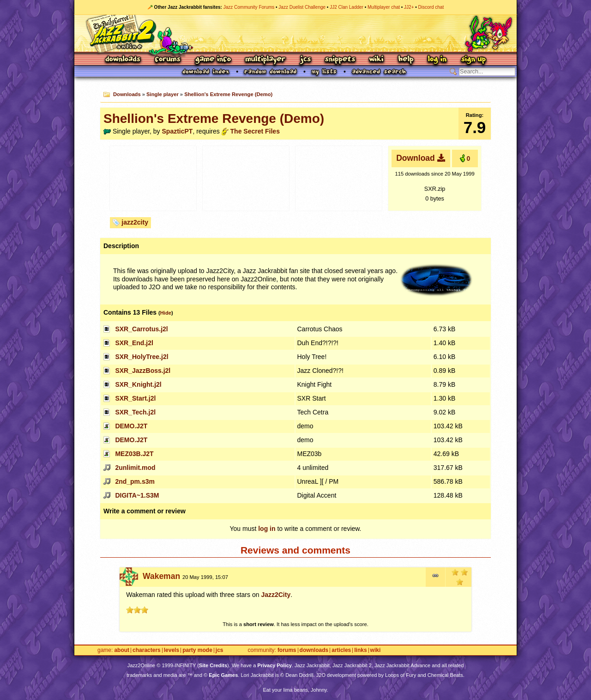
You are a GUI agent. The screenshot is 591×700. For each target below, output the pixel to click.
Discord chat (431, 7)
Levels (172, 650)
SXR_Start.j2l (135, 398)
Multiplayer (265, 60)
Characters (147, 650)
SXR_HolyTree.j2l (142, 357)
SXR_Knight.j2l (138, 384)
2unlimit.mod (135, 468)
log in (267, 529)
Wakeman (161, 576)
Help (406, 60)
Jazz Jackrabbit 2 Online (295, 33)
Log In (437, 60)
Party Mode (197, 650)
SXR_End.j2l (134, 343)
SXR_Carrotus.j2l (141, 329)
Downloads (124, 60)
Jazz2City (276, 595)
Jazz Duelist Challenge (302, 7)
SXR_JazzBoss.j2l (143, 371)
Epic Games (223, 675)
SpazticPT (178, 131)
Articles (341, 650)
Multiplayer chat (384, 7)
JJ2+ (409, 7)
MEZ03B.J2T (134, 454)
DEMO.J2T (131, 426)
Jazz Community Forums (249, 7)
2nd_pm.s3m (135, 481)
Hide (166, 313)
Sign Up (473, 60)
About (122, 650)
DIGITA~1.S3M (137, 495)
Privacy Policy (274, 665)
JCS (305, 60)
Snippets (340, 60)
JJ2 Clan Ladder (347, 7)
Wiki (377, 60)
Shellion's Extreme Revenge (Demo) (228, 94)
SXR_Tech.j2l (135, 412)
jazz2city (135, 222)
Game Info (213, 60)
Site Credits (213, 665)
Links (360, 650)
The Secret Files (255, 131)
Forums (168, 60)
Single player (163, 94)
